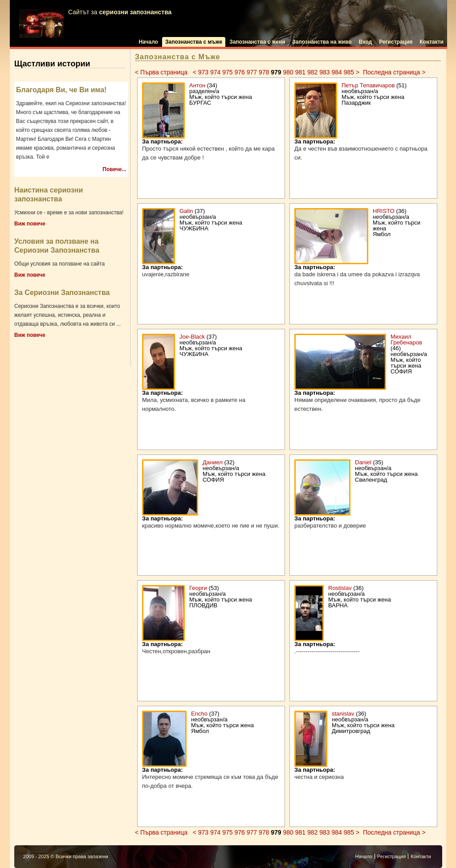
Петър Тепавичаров (368, 85)
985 (349, 72)
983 (324, 72)
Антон (197, 85)
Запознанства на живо (322, 42)
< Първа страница (162, 72)
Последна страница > (394, 72)
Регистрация (396, 42)
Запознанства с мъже (194, 42)
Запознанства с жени (257, 42)
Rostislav (340, 588)
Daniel (363, 462)
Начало (148, 42)
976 (239, 72)
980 (288, 72)
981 (300, 72)
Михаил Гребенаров (406, 340)
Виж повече (30, 224)
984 (336, 72)
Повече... (114, 169)
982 (312, 72)
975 (227, 72)
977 (252, 72)
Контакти (432, 42)
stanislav (343, 714)
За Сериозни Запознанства (62, 293)
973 (203, 72)
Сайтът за (95, 23)
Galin (186, 211)
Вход (366, 42)
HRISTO (384, 211)
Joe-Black (192, 337)
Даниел (213, 462)
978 (264, 72)
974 (215, 72)
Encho (199, 714)
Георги (198, 588)
